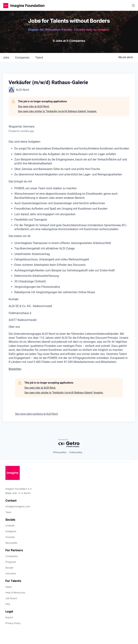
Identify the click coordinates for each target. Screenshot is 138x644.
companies (22, 58)
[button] (6, 5)
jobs (6, 58)
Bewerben (15, 369)
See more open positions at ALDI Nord (36, 414)
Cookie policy (76, 452)
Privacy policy (60, 452)
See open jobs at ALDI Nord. (34, 106)
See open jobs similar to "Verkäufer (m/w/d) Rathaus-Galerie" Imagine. (57, 111)
